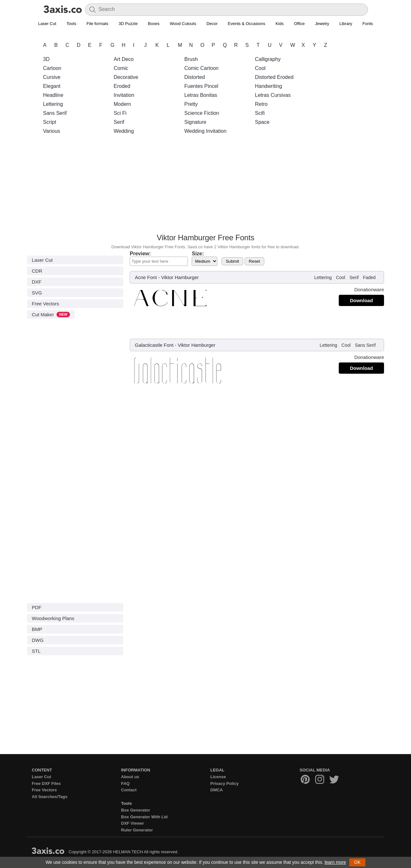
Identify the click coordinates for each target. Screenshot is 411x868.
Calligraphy (268, 59)
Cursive (52, 77)
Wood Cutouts (183, 24)
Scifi (260, 113)
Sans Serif (55, 113)
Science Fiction (202, 113)
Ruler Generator (137, 830)
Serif (119, 122)
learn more (335, 862)
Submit (232, 261)
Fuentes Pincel (201, 86)
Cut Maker (51, 315)
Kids (280, 24)
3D (46, 59)
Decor (212, 24)
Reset (254, 261)
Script (50, 122)
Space (262, 122)
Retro (261, 104)
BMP (37, 629)
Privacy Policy (224, 783)
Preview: (140, 254)
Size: (198, 254)
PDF (37, 607)
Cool (260, 68)
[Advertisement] (205, 186)
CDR (37, 271)
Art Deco (124, 59)
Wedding (124, 131)
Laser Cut (47, 24)
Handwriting (268, 86)
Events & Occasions (247, 24)
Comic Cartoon (201, 68)
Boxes (154, 24)
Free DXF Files (46, 783)
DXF (37, 282)
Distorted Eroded (274, 77)
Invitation (124, 95)
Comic (121, 68)
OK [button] (357, 862)
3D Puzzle (128, 24)
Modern (122, 104)
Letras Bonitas (201, 95)
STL (36, 651)
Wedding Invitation (205, 131)
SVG (37, 293)
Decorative (126, 77)
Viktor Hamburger (180, 277)
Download (362, 300)
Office (299, 24)
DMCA (217, 790)
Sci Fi (120, 113)
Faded (369, 277)
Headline (53, 95)
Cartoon (52, 68)
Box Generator (136, 810)
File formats (97, 24)
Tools (71, 24)
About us (130, 777)
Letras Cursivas (273, 95)
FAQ (125, 783)
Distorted (195, 77)
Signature (195, 122)
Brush (191, 59)
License (218, 777)
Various (52, 131)
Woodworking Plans (53, 618)
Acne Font (146, 277)
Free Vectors (45, 304)
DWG (38, 640)
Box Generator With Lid (144, 817)
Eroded (122, 86)
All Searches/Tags (50, 797)
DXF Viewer (132, 823)
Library (346, 24)
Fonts (368, 24)
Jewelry (322, 24)
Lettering (53, 104)
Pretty (191, 104)
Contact (129, 790)
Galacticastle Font (154, 345)
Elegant (52, 86)
